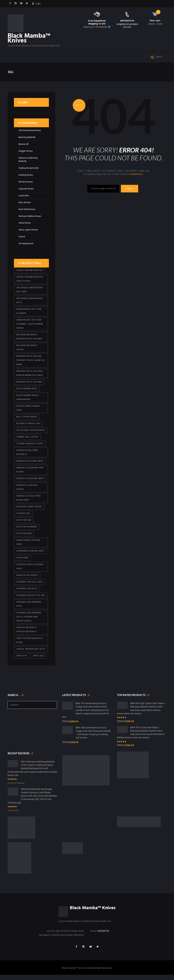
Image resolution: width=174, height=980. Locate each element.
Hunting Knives (26, 175)
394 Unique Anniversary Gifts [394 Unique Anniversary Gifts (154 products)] (30, 301)
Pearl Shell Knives (27, 210)
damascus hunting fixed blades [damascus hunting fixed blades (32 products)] (30, 472)
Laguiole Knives (26, 189)
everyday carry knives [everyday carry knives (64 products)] (29, 510)
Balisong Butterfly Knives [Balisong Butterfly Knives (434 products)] (27, 349)
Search (130, 189)
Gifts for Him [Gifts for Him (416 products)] (24, 523)
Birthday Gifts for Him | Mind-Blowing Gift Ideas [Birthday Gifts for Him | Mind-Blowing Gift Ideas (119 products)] (30, 375)
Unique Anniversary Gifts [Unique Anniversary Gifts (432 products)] (31, 653)
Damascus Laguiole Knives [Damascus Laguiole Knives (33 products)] (27, 490)
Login (38, 4)
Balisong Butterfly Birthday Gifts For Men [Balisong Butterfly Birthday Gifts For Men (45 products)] (29, 338)
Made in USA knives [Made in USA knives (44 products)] (27, 579)
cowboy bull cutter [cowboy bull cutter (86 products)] (27, 439)
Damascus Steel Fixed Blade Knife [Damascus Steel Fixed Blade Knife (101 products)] (28, 501)
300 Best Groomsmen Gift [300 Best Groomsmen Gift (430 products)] (30, 271)
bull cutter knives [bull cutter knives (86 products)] (27, 419)
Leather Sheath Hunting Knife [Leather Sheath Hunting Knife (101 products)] (30, 570)
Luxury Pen (24, 196)
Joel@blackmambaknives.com (127, 26)
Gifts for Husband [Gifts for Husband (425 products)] (27, 530)
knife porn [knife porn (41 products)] (22, 561)
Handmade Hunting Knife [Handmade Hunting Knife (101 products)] (30, 554)
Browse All (24, 145)
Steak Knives (25, 224)
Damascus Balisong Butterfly (28, 160)
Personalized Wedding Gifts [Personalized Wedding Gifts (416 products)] (29, 608)
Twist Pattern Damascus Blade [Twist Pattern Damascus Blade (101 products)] (30, 644)
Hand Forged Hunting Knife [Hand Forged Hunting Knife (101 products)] (28, 545)
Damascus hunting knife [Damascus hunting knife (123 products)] (30, 481)
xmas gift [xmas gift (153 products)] (22, 660)
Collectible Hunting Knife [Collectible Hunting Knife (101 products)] (31, 432)
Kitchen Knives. (26, 182)
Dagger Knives (26, 151)
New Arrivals (25, 203)
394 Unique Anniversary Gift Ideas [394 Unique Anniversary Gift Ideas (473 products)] (30, 290)
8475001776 (127, 21)
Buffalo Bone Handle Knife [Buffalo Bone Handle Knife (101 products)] (28, 410)
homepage (136, 175)
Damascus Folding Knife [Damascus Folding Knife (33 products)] (30, 463)
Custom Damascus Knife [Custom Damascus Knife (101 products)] (30, 446)
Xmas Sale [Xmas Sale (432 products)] (39, 660)
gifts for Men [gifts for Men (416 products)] (24, 537)
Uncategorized (26, 244)
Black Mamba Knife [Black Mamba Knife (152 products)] (27, 390)
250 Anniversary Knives (30, 131)
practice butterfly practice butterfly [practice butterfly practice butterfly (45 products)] (27, 634)
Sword (22, 237)
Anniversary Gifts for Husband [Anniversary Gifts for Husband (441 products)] (29, 312)
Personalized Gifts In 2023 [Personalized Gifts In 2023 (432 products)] (31, 599)
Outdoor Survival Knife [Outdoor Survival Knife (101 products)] (30, 585)
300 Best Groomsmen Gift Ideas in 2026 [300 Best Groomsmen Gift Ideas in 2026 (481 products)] (30, 280)
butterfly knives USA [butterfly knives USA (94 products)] (28, 426)
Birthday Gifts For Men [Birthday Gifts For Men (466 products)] (29, 384)
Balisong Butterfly (27, 138)
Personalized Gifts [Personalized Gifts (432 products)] (27, 592)
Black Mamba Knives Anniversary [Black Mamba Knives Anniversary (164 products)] (28, 399)
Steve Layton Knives (28, 230)
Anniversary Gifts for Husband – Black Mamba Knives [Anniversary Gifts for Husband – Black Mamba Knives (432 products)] (30, 325)
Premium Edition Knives (30, 217)
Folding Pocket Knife (29, 169)
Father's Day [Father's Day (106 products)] (23, 516)
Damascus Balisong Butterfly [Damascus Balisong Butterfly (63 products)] (27, 455)
